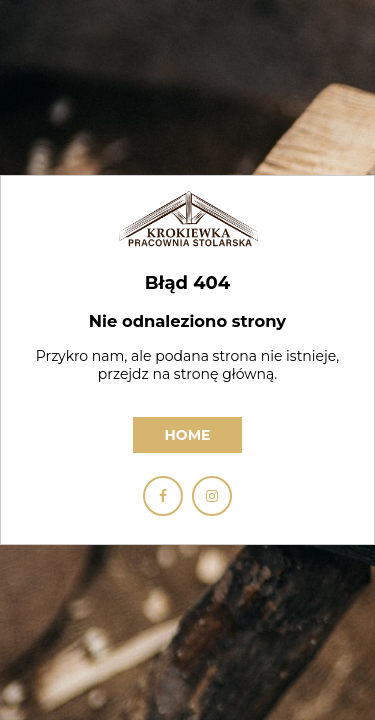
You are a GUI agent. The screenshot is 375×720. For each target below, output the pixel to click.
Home (188, 435)
